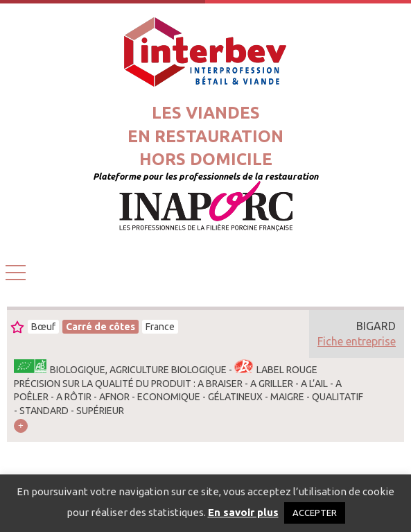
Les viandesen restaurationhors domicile (206, 136)
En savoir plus (243, 512)
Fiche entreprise (357, 341)
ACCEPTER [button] (315, 513)
